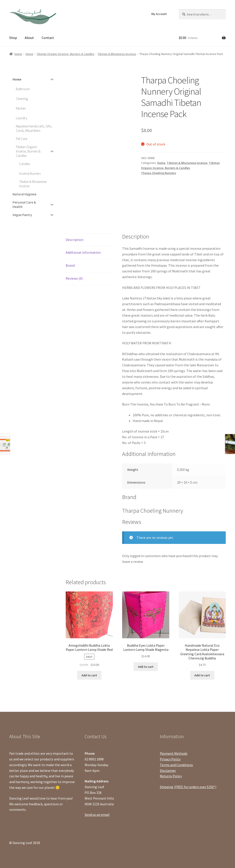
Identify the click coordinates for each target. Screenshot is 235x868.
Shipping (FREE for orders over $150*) (188, 787)
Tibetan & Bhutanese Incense (117, 54)
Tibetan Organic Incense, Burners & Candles (65, 54)
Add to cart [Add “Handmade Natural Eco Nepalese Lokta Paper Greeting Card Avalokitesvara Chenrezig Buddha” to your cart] (202, 675)
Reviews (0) (74, 278)
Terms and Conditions (176, 765)
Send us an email (97, 815)
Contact (48, 38)
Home (18, 54)
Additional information (83, 252)
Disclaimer (168, 771)
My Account (159, 14)
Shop (13, 38)
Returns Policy (171, 776)
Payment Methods (174, 753)
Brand (70, 265)
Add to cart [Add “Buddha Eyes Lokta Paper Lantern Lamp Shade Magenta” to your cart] (146, 667)
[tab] (89, 240)
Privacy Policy (170, 759)
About (29, 38)
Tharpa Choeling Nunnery (159, 173)
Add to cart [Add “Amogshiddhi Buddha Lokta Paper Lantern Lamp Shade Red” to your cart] (89, 675)
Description (75, 240)
